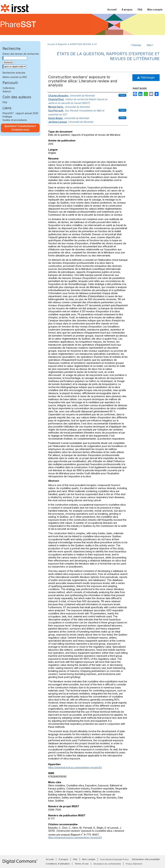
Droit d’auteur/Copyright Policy (114, 859)
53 (95, 44)
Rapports (62, 44)
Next (149, 45)
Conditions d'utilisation (58, 864)
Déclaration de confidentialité (107, 864)
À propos (63, 859)
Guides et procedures (15, 120)
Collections (9, 88)
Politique (7, 117)
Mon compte (89, 859)
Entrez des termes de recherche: (21, 54)
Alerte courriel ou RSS (15, 77)
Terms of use (82, 864)
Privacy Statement (134, 864)
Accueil (51, 44)
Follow (122, 95)
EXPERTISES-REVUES (80, 44)
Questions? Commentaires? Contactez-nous (20, 128)
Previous (137, 45)
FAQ (5, 102)
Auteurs (7, 91)
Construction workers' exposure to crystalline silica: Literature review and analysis (83, 81)
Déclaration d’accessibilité (146, 859)
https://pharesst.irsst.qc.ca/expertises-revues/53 (75, 767)
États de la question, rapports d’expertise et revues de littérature (108, 56)
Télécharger (146, 78)
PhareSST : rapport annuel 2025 (20, 113)
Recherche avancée (14, 73)
